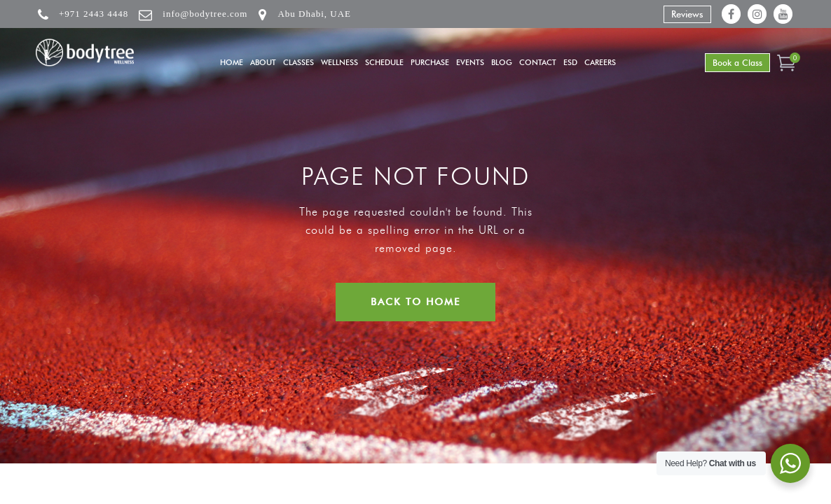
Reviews (687, 14)
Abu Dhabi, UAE (314, 14)
